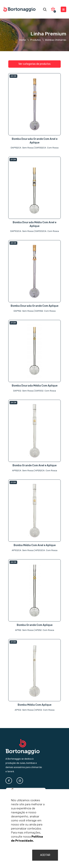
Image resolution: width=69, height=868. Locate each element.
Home (23, 40)
